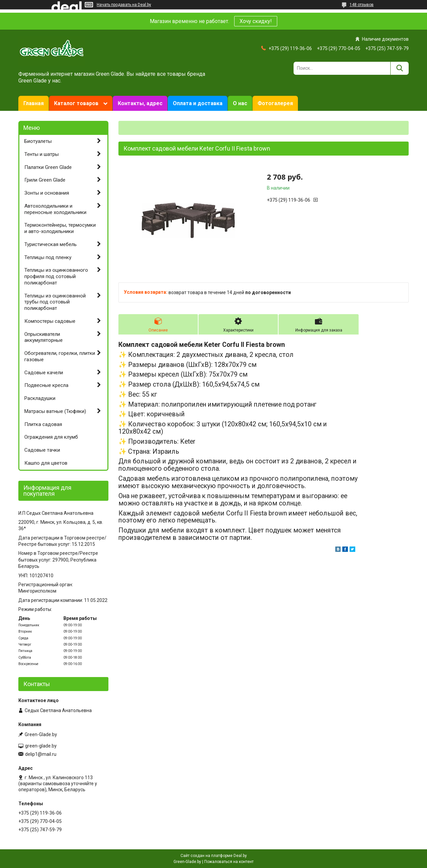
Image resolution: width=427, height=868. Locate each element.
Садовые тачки (42, 450)
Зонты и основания (47, 193)
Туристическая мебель (51, 244)
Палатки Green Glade (48, 167)
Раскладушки (40, 398)
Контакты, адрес (140, 103)
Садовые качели (44, 373)
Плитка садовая (43, 424)
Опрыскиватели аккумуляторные (44, 337)
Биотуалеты (38, 141)
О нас (240, 103)
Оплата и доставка (198, 103)
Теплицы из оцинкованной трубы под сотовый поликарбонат (55, 302)
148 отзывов (362, 5)
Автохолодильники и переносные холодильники (55, 209)
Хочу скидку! (256, 21)
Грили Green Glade (45, 180)
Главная (34, 103)
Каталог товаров (76, 103)
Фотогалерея (275, 103)
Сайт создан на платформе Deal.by (214, 856)
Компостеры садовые (50, 321)
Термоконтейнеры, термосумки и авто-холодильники (60, 228)
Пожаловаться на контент (229, 862)
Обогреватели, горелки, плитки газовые (60, 356)
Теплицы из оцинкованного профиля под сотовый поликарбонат (56, 276)
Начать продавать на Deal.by (124, 5)
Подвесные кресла (46, 385)
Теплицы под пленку (48, 257)
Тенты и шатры (42, 154)
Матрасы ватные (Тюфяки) (55, 411)
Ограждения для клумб (51, 437)
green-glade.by (41, 746)
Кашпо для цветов (46, 463)
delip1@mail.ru (41, 754)
